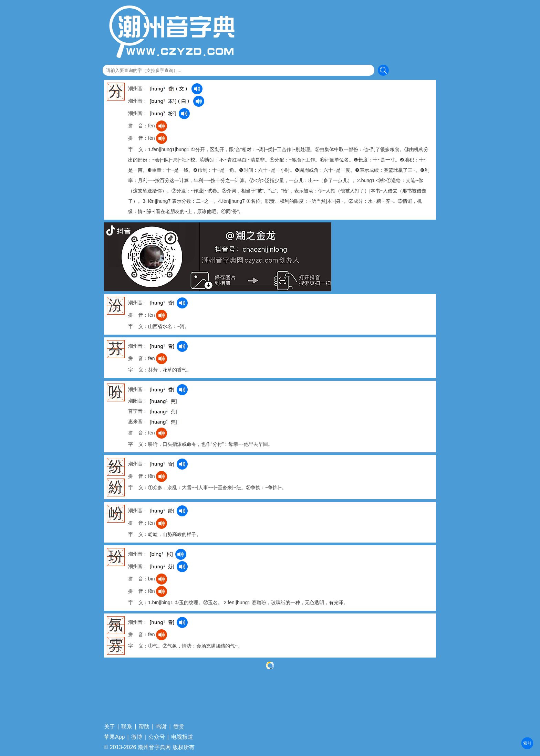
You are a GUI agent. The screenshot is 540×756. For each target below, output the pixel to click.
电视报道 (182, 737)
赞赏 (179, 727)
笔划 (527, 743)
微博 (137, 737)
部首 (527, 743)
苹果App (114, 737)
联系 (127, 727)
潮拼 (527, 743)
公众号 (157, 737)
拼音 (527, 743)
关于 (110, 727)
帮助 (144, 727)
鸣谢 (161, 727)
